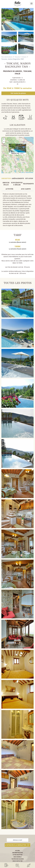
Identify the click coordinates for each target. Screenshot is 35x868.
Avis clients (26, 189)
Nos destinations (7, 57)
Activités (9, 189)
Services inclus (6, 184)
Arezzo (24, 57)
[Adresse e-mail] (18, 840)
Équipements (28, 184)
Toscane (17, 57)
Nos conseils (17, 857)
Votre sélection (17, 855)
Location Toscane (7, 104)
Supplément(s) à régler (17, 184)
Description (6, 178)
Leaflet (22, 172)
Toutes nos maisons (18, 859)
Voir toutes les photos (18, 93)
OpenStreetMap (29, 172)
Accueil (17, 851)
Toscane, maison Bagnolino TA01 (13, 59)
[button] (17, 148)
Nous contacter (18, 861)
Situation (29, 178)
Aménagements (18, 178)
